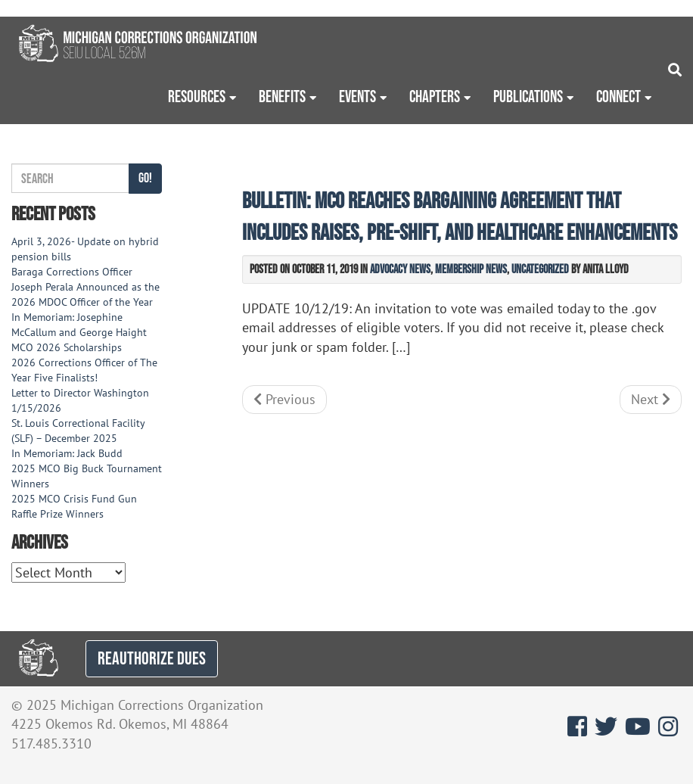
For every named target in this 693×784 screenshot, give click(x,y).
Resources (197, 96)
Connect (618, 96)
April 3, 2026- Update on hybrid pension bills (85, 249)
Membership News (471, 269)
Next (651, 399)
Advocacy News (400, 269)
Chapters (435, 96)
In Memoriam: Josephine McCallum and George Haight (79, 325)
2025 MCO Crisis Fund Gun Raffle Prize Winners (74, 506)
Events (357, 96)
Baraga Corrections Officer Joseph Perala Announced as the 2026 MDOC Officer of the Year (85, 287)
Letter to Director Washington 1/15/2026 (80, 400)
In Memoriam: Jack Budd (67, 453)
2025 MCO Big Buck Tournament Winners (87, 476)
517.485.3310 (51, 744)
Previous (284, 399)
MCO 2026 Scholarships (67, 347)
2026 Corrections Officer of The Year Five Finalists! (84, 370)
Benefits (282, 96)
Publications (528, 96)
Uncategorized (540, 269)
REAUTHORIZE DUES (152, 658)
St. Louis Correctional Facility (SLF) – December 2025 (78, 431)
